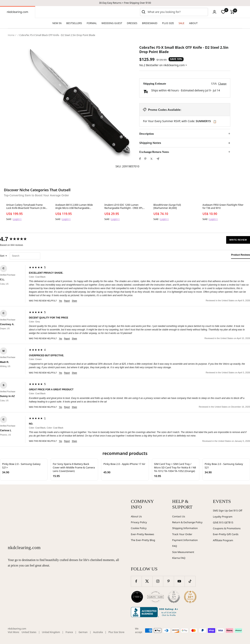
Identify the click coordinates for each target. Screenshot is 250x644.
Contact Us (179, 516)
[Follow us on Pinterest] (168, 581)
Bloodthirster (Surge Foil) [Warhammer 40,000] (167, 207)
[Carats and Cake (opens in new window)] (155, 597)
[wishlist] (223, 12)
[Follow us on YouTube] (179, 581)
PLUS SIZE (168, 23)
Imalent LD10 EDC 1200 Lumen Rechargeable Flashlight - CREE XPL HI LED (124, 207)
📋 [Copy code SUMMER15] (215, 122)
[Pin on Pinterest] (145, 159)
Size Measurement (183, 552)
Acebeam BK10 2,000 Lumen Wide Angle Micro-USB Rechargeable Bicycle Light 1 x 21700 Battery (74, 207)
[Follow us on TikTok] (190, 581)
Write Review (238, 240)
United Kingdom (51, 632)
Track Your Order (182, 534)
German (83, 632)
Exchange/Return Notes (154, 152)
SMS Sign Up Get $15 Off (228, 511)
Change (222, 84)
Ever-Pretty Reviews (142, 534)
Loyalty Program (223, 517)
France (69, 632)
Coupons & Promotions (227, 528)
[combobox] (177, 12)
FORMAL (92, 23)
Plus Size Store (116, 632)
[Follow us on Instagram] (158, 581)
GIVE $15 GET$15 (223, 522)
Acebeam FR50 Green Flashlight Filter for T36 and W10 (223, 207)
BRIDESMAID (150, 23)
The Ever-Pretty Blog (143, 540)
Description (146, 134)
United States (29, 632)
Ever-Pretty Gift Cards (226, 534)
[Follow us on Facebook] (136, 581)
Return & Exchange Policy (187, 522)
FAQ (175, 546)
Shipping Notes (150, 143)
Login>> (17, 219)
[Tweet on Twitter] (151, 159)
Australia (98, 632)
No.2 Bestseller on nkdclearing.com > (163, 65)
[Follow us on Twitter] (147, 581)
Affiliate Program (223, 540)
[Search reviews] (25, 256)
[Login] (214, 12)
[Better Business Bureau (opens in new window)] (155, 612)
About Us (136, 516)
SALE (182, 23)
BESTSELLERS (74, 23)
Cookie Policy (139, 528)
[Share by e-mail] (158, 159)
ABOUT (193, 23)
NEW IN (57, 23)
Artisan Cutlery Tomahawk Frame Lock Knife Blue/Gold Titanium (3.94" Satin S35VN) (26, 207)
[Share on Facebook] (140, 159)
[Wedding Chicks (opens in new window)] (137, 597)
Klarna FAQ (179, 558)
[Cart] (232, 12)
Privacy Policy (139, 522)
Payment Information (185, 540)
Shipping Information (185, 528)
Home (11, 35)
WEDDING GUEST (112, 23)
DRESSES (132, 23)
